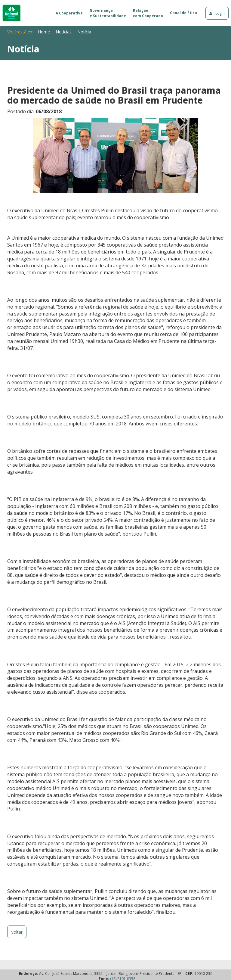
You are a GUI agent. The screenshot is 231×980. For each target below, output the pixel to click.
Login (217, 13)
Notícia (84, 32)
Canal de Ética (183, 13)
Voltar (17, 932)
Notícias (64, 32)
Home (44, 32)
